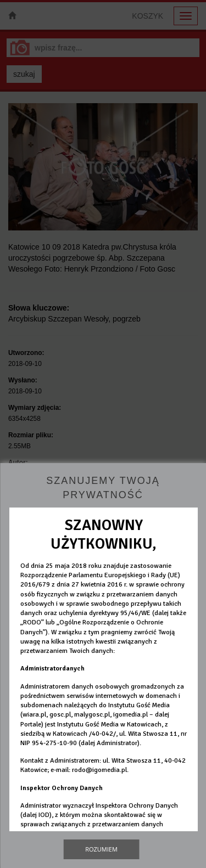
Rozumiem (101, 849)
